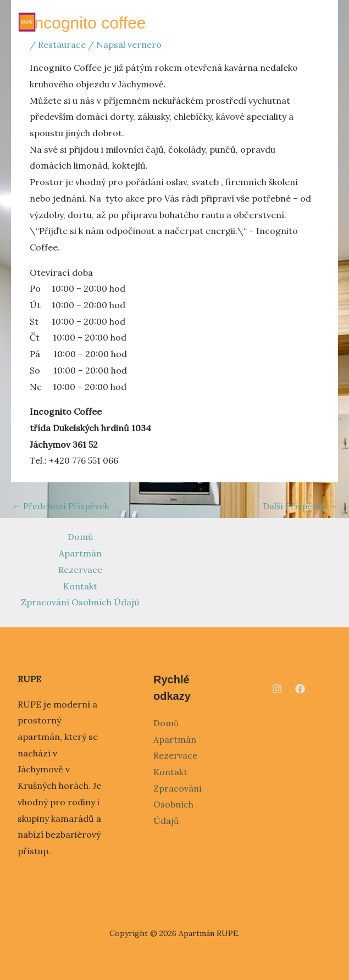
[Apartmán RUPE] (27, 22)
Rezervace (80, 570)
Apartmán (80, 553)
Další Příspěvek (300, 506)
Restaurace (62, 44)
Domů (81, 537)
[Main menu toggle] (323, 22)
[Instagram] (277, 689)
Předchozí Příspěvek (60, 506)
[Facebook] (300, 689)
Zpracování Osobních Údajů (80, 602)
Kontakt (80, 586)
